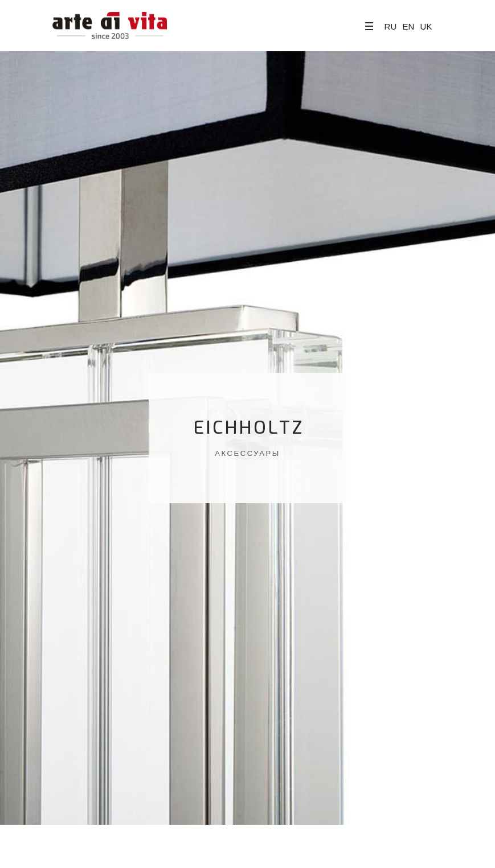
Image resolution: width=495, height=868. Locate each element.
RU (391, 26)
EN (408, 26)
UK (426, 26)
